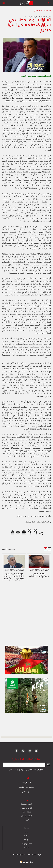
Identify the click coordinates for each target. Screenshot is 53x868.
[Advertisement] (24, 434)
